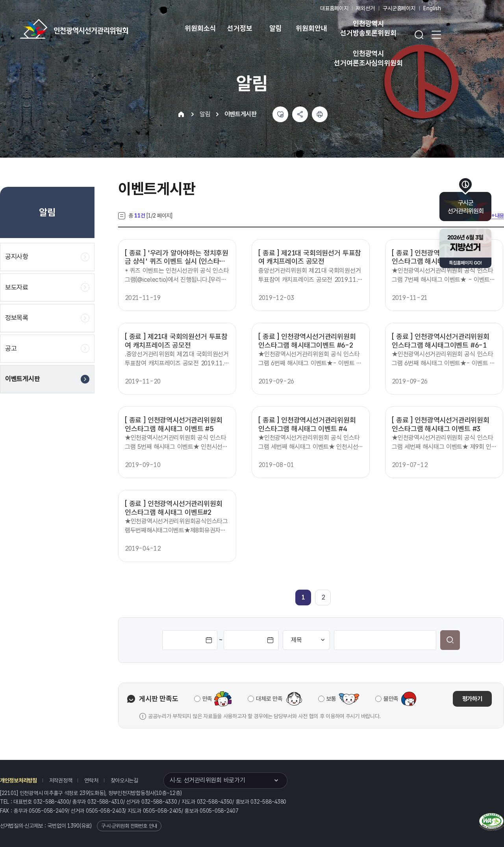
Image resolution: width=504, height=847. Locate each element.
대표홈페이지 (334, 8)
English (432, 8)
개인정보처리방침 (19, 780)
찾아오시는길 (124, 780)
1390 (73, 826)
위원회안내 (311, 28)
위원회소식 (200, 28)
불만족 (391, 699)
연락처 (91, 780)
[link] (303, 597)
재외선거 (365, 8)
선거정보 (240, 28)
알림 (276, 28)
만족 (207, 699)
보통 (331, 699)
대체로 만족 (269, 699)
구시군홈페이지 (399, 8)
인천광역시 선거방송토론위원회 (368, 28)
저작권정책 (61, 780)
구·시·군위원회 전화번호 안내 (129, 826)
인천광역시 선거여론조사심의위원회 (368, 58)
